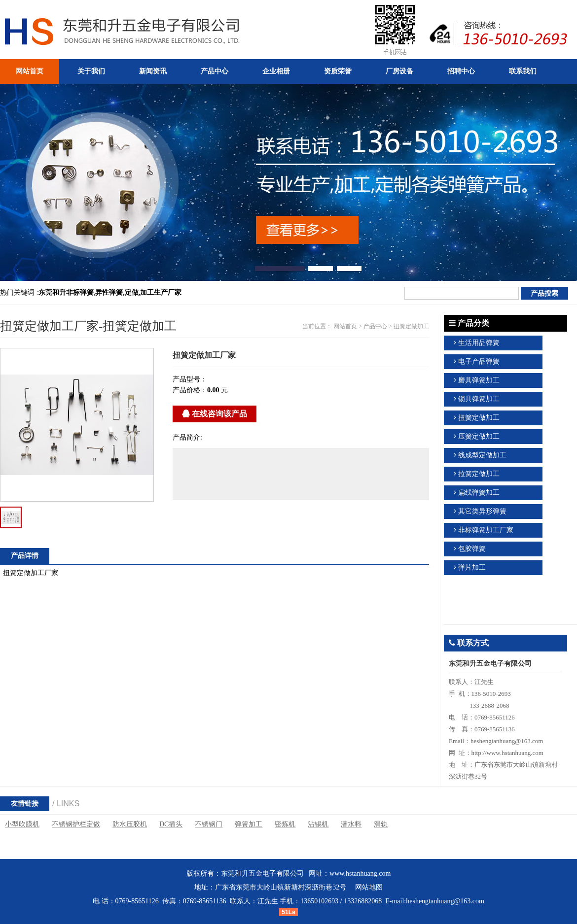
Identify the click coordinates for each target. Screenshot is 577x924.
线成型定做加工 (482, 455)
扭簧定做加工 (411, 326)
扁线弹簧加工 (479, 493)
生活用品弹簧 (479, 343)
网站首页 (345, 326)
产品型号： (190, 379)
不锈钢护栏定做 (76, 824)
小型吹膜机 (22, 824)
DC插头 (171, 824)
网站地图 (369, 887)
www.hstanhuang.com (360, 873)
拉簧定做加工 (479, 474)
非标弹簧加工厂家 (486, 530)
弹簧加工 (249, 824)
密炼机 (285, 824)
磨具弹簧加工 (479, 380)
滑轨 (381, 824)
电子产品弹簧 (479, 361)
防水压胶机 (130, 824)
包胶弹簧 (472, 549)
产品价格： (190, 390)
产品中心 (375, 326)
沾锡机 (318, 824)
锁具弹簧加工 (479, 399)
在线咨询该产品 (215, 414)
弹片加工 (472, 567)
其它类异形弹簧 (482, 511)
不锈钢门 (209, 824)
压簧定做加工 (479, 436)
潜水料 (351, 824)
